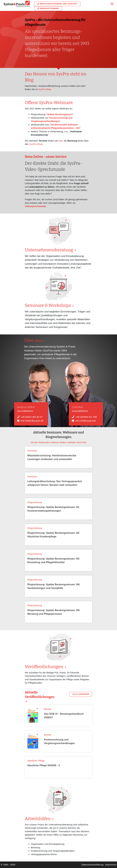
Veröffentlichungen (44, 667)
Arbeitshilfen (38, 819)
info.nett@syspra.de (86, 421)
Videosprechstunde (35, 206)
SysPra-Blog (45, 89)
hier (61, 141)
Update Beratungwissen (60, 114)
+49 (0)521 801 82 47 (32, 417)
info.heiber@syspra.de (32, 421)
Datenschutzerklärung (92, 865)
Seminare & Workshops (48, 305)
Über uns (34, 340)
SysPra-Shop (36, 144)
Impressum (111, 865)
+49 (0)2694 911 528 (86, 417)
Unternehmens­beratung (49, 250)
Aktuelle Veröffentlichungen (40, 695)
